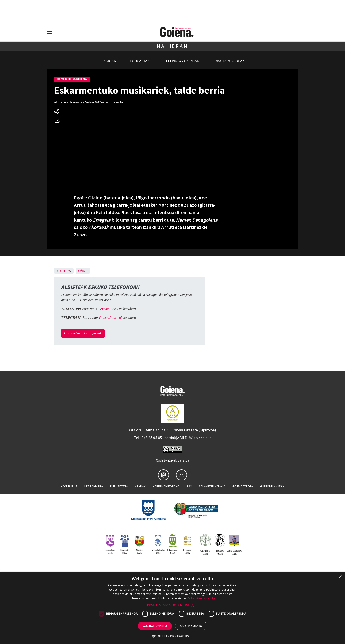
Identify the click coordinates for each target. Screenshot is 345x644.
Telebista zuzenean (182, 61)
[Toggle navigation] (50, 32)
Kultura (63, 271)
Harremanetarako (166, 486)
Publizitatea (119, 486)
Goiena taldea (243, 486)
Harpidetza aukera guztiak (83, 333)
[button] (173, 605)
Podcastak (140, 61)
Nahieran (172, 46)
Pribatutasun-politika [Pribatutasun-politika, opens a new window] (201, 598)
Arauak (140, 486)
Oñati (83, 271)
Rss (189, 486)
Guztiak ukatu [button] (191, 626)
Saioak (110, 61)
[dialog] (172, 608)
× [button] (340, 577)
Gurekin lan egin (272, 486)
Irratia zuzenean (229, 61)
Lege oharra (94, 486)
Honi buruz (69, 486)
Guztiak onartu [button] (155, 626)
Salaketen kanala (212, 486)
